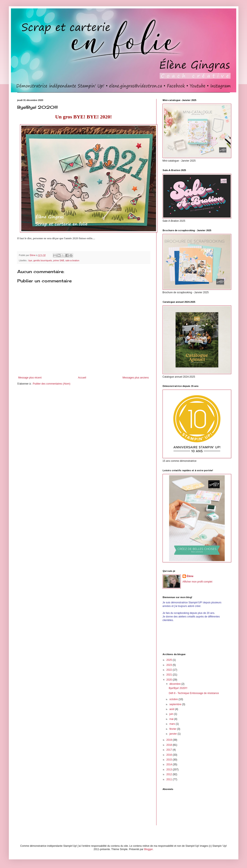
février (173, 729)
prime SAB (59, 260)
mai (172, 719)
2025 (170, 660)
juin (172, 714)
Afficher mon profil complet (198, 582)
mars (172, 724)
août (172, 709)
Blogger (148, 849)
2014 (170, 764)
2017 (170, 750)
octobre (174, 699)
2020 (170, 680)
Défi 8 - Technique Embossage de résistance (194, 693)
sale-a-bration (72, 260)
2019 (170, 740)
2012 (170, 774)
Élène (190, 576)
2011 (170, 779)
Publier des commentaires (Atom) (52, 384)
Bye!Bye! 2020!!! (178, 688)
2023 (170, 665)
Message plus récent (30, 378)
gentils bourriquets (43, 260)
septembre (176, 704)
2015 (170, 760)
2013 (170, 770)
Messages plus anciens (136, 378)
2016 (170, 755)
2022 (170, 670)
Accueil (82, 378)
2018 (170, 745)
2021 (170, 675)
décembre (175, 684)
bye (30, 260)
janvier (173, 734)
